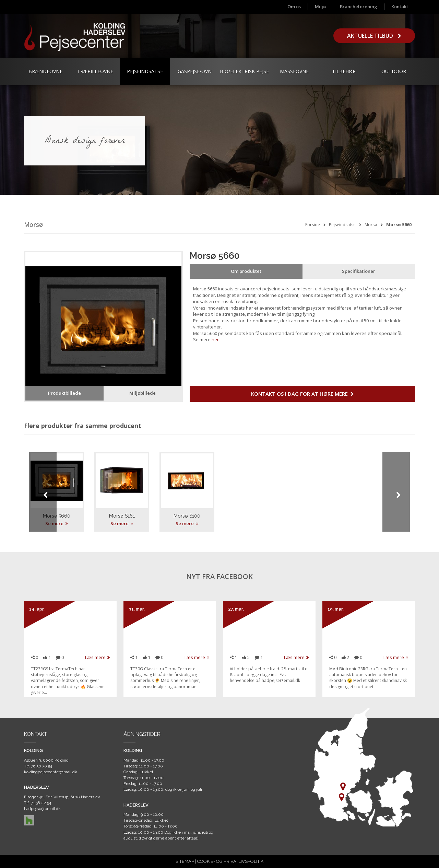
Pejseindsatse (145, 71)
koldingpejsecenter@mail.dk (51, 772)
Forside (313, 225)
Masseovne (294, 71)
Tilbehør (344, 71)
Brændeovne (45, 71)
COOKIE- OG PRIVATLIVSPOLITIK (230, 861)
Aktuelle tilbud (374, 36)
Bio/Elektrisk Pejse (244, 71)
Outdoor (394, 71)
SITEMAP (185, 861)
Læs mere (97, 657)
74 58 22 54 (41, 803)
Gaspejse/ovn (195, 71)
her (215, 339)
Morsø (371, 225)
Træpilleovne (95, 71)
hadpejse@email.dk (42, 809)
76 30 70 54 (41, 766)
